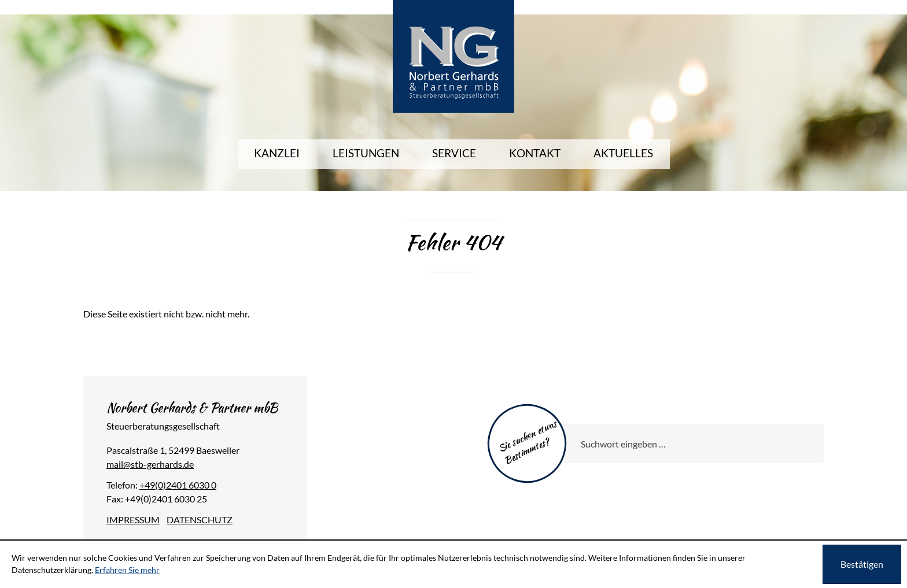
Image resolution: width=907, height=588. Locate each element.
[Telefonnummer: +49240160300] (178, 485)
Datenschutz (200, 519)
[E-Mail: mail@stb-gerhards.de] (150, 464)
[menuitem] (277, 154)
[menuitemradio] (535, 154)
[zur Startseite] (454, 56)
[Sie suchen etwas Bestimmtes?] (688, 443)
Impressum (133, 519)
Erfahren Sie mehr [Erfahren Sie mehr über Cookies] (127, 570)
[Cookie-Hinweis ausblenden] (862, 564)
